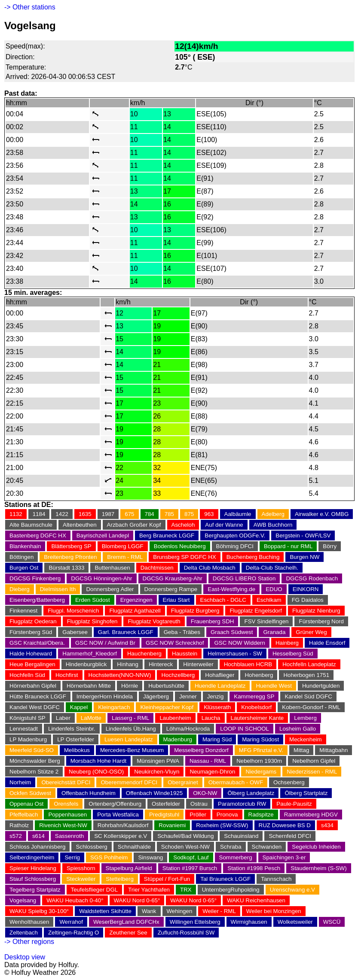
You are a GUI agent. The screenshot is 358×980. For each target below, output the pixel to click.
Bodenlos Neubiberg (180, 546)
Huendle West (274, 686)
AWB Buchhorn (273, 525)
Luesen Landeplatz (129, 739)
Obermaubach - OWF (236, 782)
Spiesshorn (81, 868)
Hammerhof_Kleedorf (90, 654)
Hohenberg (259, 675)
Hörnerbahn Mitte (89, 686)
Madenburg (178, 739)
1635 (85, 514)
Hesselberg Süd (293, 654)
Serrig (72, 857)
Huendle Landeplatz (220, 686)
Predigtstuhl (164, 815)
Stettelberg (119, 879)
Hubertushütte (166, 686)
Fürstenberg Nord (321, 621)
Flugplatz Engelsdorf (256, 611)
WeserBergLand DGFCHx (126, 922)
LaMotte (91, 718)
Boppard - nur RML (288, 546)
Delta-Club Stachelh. (272, 568)
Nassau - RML (208, 761)
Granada (274, 632)
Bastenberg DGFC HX (38, 536)
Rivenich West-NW (63, 825)
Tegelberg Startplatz (35, 890)
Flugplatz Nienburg (316, 611)
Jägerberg (156, 696)
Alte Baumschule (31, 525)
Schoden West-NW (185, 847)
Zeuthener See (128, 933)
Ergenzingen (136, 600)
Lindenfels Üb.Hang (131, 729)
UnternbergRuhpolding (231, 890)
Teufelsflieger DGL (95, 890)
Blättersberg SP (71, 546)
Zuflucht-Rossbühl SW (186, 933)
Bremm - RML (125, 557)
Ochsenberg (289, 782)
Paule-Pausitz (294, 804)
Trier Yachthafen (149, 890)
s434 (327, 825)
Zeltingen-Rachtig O (74, 933)
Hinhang (128, 664)
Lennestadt (24, 729)
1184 (39, 514)
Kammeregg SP (254, 696)
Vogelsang (23, 900)
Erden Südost (93, 600)
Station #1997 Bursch (190, 868)
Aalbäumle (238, 514)
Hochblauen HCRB (248, 664)
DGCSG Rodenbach (312, 578)
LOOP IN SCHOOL (245, 729)
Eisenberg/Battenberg (37, 600)
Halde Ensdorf (327, 643)
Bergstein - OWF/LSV (303, 536)
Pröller (198, 815)
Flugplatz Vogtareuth (154, 621)
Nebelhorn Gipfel (314, 761)
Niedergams (261, 772)
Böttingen (21, 557)
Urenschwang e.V (292, 890)
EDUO (274, 589)
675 (129, 514)
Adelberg (273, 514)
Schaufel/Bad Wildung (185, 836)
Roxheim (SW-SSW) (222, 825)
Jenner (188, 696)
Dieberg (20, 589)
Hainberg (287, 643)
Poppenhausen (67, 815)
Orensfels (66, 804)
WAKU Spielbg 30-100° (39, 911)
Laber (63, 718)
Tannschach (276, 879)
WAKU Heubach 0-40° (75, 900)
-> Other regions (29, 942)
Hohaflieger (220, 675)
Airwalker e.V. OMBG (322, 514)
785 (169, 514)
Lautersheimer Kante (257, 718)
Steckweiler (81, 879)
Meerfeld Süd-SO (32, 750)
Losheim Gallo (298, 729)
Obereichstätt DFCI (66, 782)
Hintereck (161, 664)
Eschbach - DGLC (223, 600)
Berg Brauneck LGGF (167, 536)
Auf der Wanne (224, 525)
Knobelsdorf (256, 707)
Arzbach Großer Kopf (134, 525)
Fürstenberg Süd (31, 632)
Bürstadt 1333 (66, 568)
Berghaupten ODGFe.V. (235, 536)
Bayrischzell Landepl (103, 536)
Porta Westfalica (118, 815)
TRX (186, 890)
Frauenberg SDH (213, 621)
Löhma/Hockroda (188, 729)
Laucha (211, 718)
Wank (149, 911)
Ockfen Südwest (30, 793)
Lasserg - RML (130, 718)
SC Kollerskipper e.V (121, 836)
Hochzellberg (178, 675)
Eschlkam (269, 600)
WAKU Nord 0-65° (137, 900)
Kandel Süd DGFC (308, 696)
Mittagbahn (334, 750)
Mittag (301, 750)
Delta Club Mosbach (210, 568)
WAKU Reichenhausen (256, 900)
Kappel (79, 707)
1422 (62, 514)
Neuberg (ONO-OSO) (96, 772)
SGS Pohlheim (109, 857)
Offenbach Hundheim (89, 793)
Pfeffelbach (24, 815)
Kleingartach (114, 707)
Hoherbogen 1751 (306, 675)
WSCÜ (332, 922)
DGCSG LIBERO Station (244, 578)
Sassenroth (69, 836)
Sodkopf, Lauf (191, 857)
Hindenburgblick (86, 664)
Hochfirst (67, 675)
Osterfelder (166, 804)
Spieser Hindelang (33, 868)
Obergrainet (183, 782)
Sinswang (150, 857)
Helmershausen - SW (235, 654)
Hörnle (130, 686)
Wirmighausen (249, 922)
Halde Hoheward (31, 654)
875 (189, 514)
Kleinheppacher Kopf (167, 707)
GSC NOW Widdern (240, 643)
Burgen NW (304, 557)
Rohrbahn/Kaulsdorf (123, 825)
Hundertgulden (321, 686)
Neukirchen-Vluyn (157, 772)
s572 (16, 836)
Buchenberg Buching (253, 557)
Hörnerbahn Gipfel (33, 686)
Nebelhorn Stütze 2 (34, 772)
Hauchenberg (144, 654)
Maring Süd (217, 739)
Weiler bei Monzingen (274, 911)
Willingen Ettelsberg (195, 922)
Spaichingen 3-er (284, 857)
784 (150, 514)
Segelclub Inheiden (316, 847)
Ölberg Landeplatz (251, 793)
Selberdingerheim (32, 857)
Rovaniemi (172, 825)
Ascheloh (183, 525)
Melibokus (77, 750)
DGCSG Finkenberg (35, 578)
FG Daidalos (308, 600)
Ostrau (199, 804)
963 (209, 514)
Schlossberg (91, 847)
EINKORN (306, 589)
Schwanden (267, 847)
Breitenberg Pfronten (70, 557)
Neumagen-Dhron (212, 772)
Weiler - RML (219, 911)
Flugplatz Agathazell (135, 611)
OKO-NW (205, 793)
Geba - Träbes (182, 632)
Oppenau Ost (26, 804)
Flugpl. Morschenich (73, 611)
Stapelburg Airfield (129, 868)
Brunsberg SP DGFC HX (184, 557)
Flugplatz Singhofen (92, 621)
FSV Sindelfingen (266, 621)
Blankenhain (25, 546)
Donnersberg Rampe (171, 589)
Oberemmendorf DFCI (129, 782)
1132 (16, 514)
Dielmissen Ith (58, 589)
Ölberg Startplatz (306, 793)
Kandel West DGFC (35, 707)
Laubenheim (175, 718)
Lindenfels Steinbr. (72, 729)
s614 (38, 836)
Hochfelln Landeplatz (309, 664)
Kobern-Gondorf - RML (311, 707)
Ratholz (19, 825)
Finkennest (23, 611)
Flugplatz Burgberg (195, 611)
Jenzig (216, 696)
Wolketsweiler (295, 922)
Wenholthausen (29, 922)
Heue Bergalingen (32, 664)
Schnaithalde (134, 847)
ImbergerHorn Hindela (105, 696)
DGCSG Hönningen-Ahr (101, 578)
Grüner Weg (311, 632)
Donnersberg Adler (110, 589)
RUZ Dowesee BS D (285, 825)
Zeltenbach (24, 933)
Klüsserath (217, 707)
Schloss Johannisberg (37, 847)
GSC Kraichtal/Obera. (37, 643)
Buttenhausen (112, 568)
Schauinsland (241, 836)
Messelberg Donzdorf (201, 750)
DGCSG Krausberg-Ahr (173, 578)
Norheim (20, 782)
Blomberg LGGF (123, 546)
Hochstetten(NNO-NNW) (120, 675)
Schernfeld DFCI (290, 836)
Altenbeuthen (80, 525)
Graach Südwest (232, 632)
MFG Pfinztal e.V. (261, 750)
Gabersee (75, 632)
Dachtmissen (157, 568)
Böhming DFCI (235, 546)
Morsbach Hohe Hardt (98, 761)
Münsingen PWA (158, 761)
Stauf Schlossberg (33, 879)
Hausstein (185, 654)
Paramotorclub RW (242, 804)
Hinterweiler (198, 664)
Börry (330, 546)
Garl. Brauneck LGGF (126, 632)
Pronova (227, 815)
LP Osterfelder (76, 739)
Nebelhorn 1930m (259, 761)
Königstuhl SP (28, 718)
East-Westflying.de (231, 589)
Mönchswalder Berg (35, 761)
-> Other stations (30, 7)
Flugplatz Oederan (33, 621)
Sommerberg (236, 857)
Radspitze (261, 815)
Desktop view (25, 957)
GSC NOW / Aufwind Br (105, 643)
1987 (108, 514)
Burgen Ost (24, 568)
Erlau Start (176, 600)
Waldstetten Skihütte (105, 911)
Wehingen (180, 911)
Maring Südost (260, 739)
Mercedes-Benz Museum (132, 750)
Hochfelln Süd (27, 675)
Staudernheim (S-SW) (318, 868)
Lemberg (305, 718)
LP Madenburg (28, 739)
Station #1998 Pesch (254, 868)
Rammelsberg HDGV (311, 815)
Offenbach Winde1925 (154, 793)
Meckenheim (306, 739)
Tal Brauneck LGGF (225, 879)
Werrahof (71, 922)
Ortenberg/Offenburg (115, 804)
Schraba (231, 847)
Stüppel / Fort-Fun (167, 879)
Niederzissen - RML (312, 772)
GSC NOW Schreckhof (175, 643)
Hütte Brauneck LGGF (38, 696)
